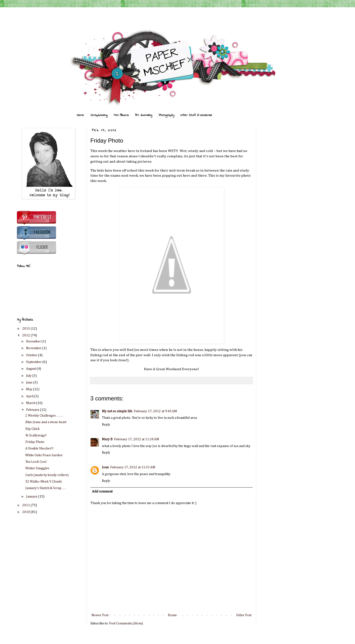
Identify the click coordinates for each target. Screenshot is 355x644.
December (34, 341)
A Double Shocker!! (39, 449)
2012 (26, 335)
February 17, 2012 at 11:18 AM (137, 439)
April (30, 396)
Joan (105, 467)
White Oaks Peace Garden (44, 455)
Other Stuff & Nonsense (196, 115)
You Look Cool (36, 462)
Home (80, 115)
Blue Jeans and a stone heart (46, 422)
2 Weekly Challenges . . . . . (44, 416)
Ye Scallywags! (36, 435)
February (33, 410)
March (31, 403)
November (34, 348)
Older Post (244, 615)
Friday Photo (35, 442)
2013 (26, 329)
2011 (26, 505)
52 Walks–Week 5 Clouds (44, 482)
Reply (106, 425)
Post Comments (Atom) (126, 623)
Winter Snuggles (37, 468)
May (30, 389)
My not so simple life (117, 411)
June (30, 383)
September (34, 362)
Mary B (107, 439)
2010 (26, 512)
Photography (166, 115)
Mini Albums (121, 115)
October (32, 355)
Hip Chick (32, 429)
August (31, 369)
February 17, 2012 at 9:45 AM (155, 411)
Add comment (102, 492)
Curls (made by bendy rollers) (47, 475)
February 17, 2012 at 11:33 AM (133, 467)
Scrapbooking (99, 115)
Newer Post (100, 615)
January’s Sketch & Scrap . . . (46, 488)
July (29, 376)
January (32, 497)
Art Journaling (144, 115)
